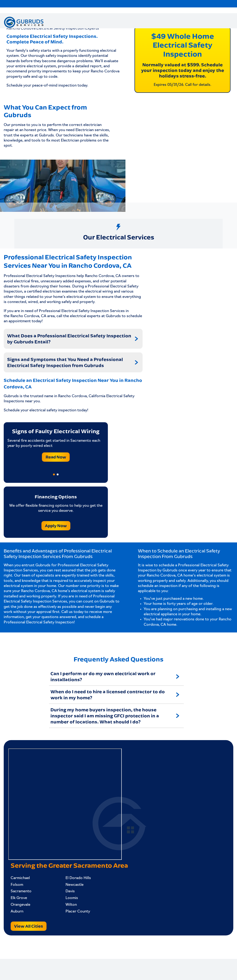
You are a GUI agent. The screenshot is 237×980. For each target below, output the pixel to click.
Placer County (73, 926)
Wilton (67, 920)
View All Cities (31, 941)
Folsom (19, 899)
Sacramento (23, 906)
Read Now (56, 468)
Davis (65, 906)
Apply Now (56, 537)
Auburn (19, 926)
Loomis (67, 913)
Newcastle (70, 899)
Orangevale (23, 920)
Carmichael (23, 893)
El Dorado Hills (74, 893)
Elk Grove (21, 913)
